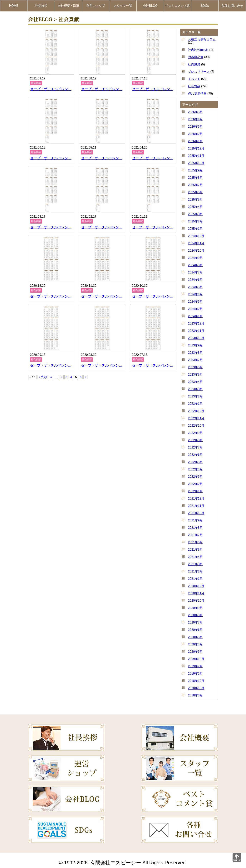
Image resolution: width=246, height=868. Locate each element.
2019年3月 (195, 674)
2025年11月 (196, 156)
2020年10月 (196, 601)
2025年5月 (195, 199)
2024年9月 (195, 258)
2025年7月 (195, 185)
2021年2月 (195, 571)
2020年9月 (195, 608)
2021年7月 (195, 535)
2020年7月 (195, 622)
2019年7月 (195, 666)
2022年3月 (195, 477)
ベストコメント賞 (178, 6)
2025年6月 (195, 192)
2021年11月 (196, 506)
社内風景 (194, 64)
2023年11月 (196, 331)
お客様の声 (196, 57)
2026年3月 (195, 127)
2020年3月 (195, 652)
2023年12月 (196, 323)
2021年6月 (195, 542)
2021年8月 (195, 528)
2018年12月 (196, 681)
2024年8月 (195, 265)
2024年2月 (195, 309)
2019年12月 (196, 659)
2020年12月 (196, 586)
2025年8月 (195, 178)
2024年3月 (195, 302)
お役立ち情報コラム (202, 39)
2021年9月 (195, 520)
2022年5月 (195, 462)
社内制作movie (198, 50)
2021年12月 (196, 498)
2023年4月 (195, 382)
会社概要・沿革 (68, 6)
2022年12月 (196, 411)
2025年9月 (195, 170)
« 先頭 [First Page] (43, 377)
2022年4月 (195, 469)
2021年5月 (195, 550)
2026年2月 (195, 134)
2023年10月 (196, 338)
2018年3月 (195, 695)
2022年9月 (195, 433)
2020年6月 (195, 630)
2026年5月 (195, 112)
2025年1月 (195, 229)
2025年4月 (195, 207)
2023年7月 (195, 360)
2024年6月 (195, 280)
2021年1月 (195, 579)
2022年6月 (195, 455)
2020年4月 (195, 644)
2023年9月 (195, 345)
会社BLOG (150, 6)
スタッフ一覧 (123, 6)
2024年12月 (196, 236)
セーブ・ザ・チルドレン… (51, 89)
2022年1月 (195, 491)
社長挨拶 (41, 6)
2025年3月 (195, 214)
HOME (14, 6)
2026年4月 (195, 119)
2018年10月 (196, 688)
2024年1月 (195, 316)
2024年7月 (195, 272)
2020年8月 (195, 615)
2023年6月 (195, 367)
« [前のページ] (51, 377)
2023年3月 (195, 389)
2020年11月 (196, 593)
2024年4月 (195, 294)
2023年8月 (195, 353)
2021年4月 (195, 557)
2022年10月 (196, 426)
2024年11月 (196, 243)
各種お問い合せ (232, 6)
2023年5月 (195, 375)
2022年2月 (195, 484)
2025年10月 (196, 163)
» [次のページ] (85, 377)
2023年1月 (195, 404)
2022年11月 (196, 418)
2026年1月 (195, 141)
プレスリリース (199, 72)
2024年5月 (195, 287)
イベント (194, 79)
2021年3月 (195, 564)
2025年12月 (196, 148)
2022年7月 (195, 447)
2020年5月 (195, 637)
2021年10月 (196, 513)
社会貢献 (194, 86)
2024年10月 (196, 251)
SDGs (205, 6)
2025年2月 (195, 221)
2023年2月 (195, 396)
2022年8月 (195, 440)
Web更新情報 (197, 94)
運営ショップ (96, 6)
